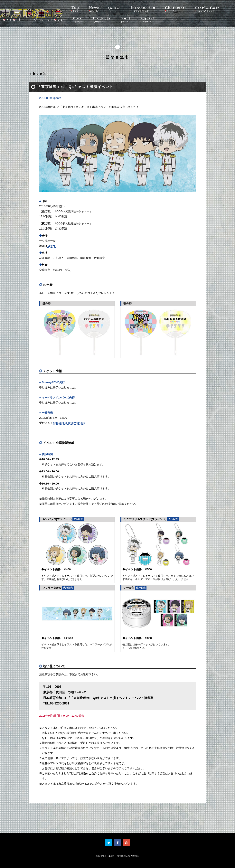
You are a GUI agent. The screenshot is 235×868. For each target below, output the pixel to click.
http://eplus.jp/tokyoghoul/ (69, 423)
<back (38, 74)
